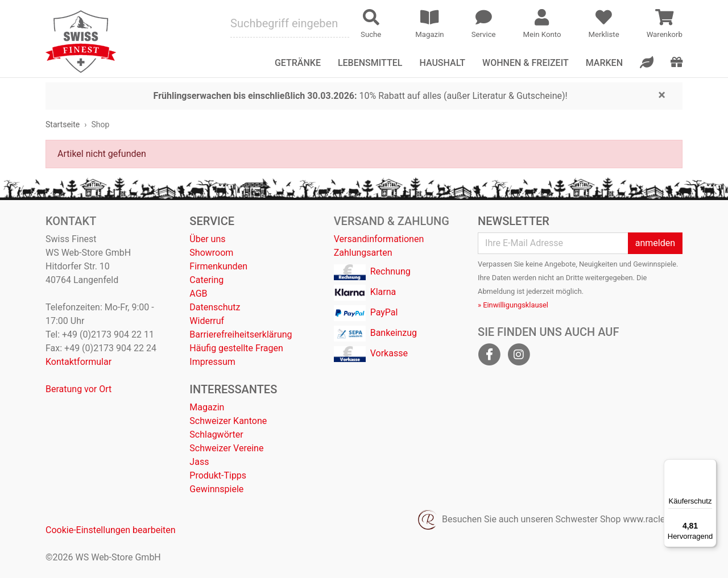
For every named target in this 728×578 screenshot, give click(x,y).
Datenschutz (215, 307)
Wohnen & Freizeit (526, 63)
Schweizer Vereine (226, 448)
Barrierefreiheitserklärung (241, 334)
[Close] (662, 94)
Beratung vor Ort (78, 389)
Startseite (63, 124)
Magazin (207, 407)
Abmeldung (496, 291)
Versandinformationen (379, 239)
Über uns (207, 239)
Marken (604, 63)
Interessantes (233, 389)
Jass (199, 462)
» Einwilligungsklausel (513, 305)
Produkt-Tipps (218, 475)
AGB (198, 294)
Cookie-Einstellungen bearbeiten (111, 530)
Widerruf (207, 321)
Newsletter (514, 221)
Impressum (212, 362)
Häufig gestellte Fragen (236, 348)
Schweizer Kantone (228, 421)
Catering (206, 280)
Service (212, 221)
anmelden (655, 243)
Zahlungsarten (363, 253)
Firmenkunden (218, 266)
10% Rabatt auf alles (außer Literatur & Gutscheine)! (361, 96)
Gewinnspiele (216, 489)
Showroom (211, 253)
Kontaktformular (78, 362)
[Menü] (710, 466)
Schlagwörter (216, 434)
